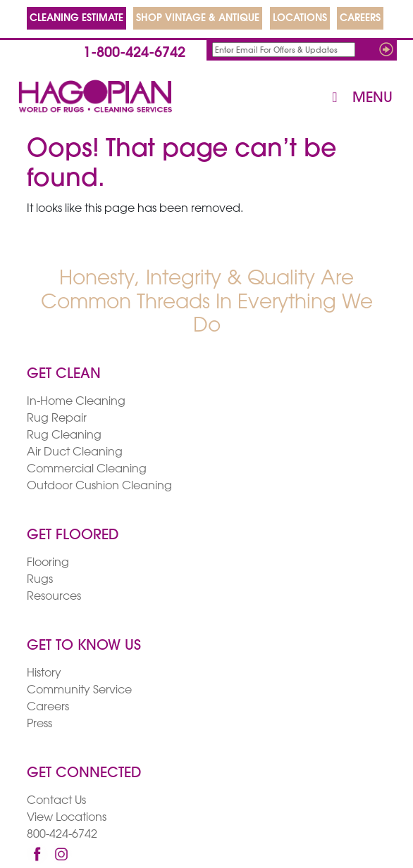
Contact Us (56, 801)
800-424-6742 (62, 835)
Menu (359, 98)
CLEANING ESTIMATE (76, 19)
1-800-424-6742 (134, 54)
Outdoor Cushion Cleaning (99, 486)
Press (39, 724)
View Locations (67, 818)
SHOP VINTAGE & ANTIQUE (198, 19)
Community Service (79, 691)
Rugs (40, 580)
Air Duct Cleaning (75, 453)
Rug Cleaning (64, 436)
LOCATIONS (300, 19)
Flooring (48, 563)
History (44, 674)
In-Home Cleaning (76, 402)
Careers (48, 707)
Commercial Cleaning (87, 470)
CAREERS (360, 19)
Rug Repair (57, 419)
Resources (54, 597)
